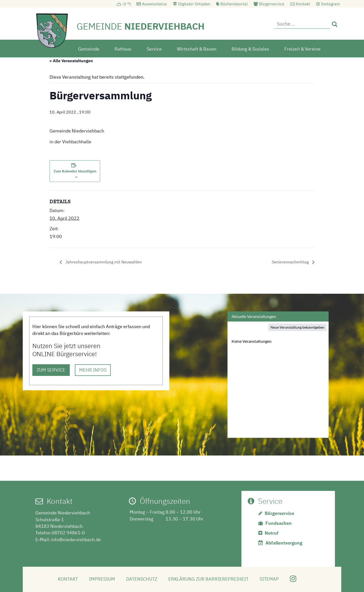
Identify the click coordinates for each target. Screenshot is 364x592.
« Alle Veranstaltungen (71, 61)
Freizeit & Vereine (302, 49)
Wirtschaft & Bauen (197, 49)
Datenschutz (142, 579)
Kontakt (303, 4)
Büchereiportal (234, 4)
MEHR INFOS (93, 370)
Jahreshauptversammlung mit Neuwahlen (103, 262)
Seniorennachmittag (291, 262)
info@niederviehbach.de (76, 540)
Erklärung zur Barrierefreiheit (208, 579)
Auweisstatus (154, 4)
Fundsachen (279, 523)
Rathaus (123, 49)
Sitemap (269, 579)
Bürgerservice (272, 4)
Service (154, 49)
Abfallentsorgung (284, 543)
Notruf (272, 533)
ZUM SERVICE (51, 370)
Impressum (102, 579)
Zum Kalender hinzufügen (75, 171)
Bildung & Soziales (250, 49)
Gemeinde (89, 49)
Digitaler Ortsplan (194, 4)
